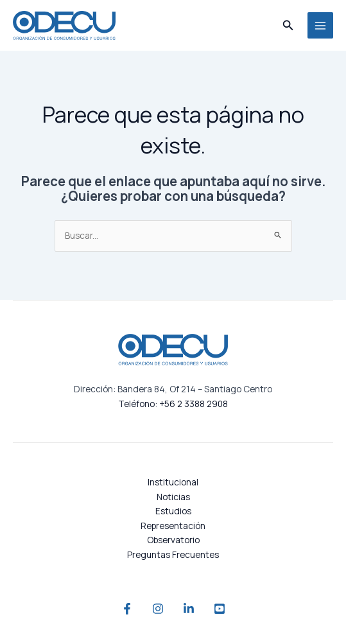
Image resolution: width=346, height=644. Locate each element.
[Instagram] (158, 609)
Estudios (173, 511)
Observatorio (173, 540)
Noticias (173, 497)
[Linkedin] (189, 609)
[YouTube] (220, 609)
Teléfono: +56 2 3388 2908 (173, 404)
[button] (288, 26)
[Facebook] (127, 609)
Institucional (173, 482)
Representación (173, 526)
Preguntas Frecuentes (173, 554)
